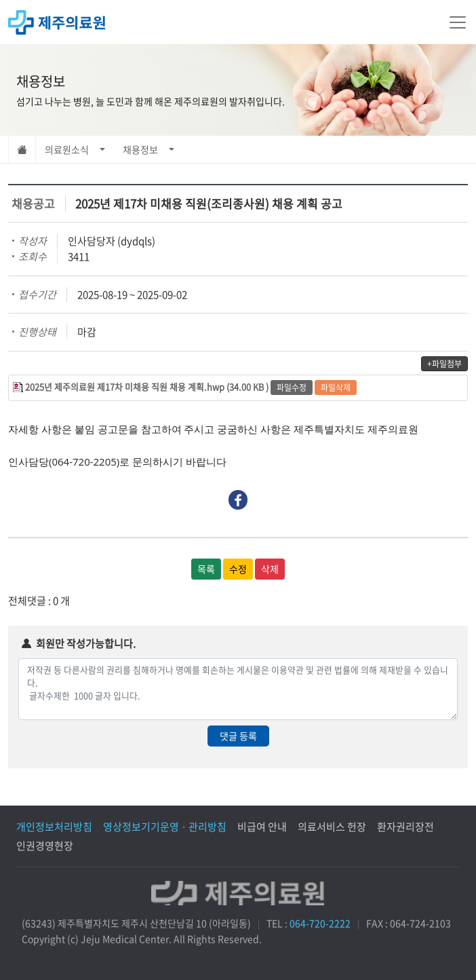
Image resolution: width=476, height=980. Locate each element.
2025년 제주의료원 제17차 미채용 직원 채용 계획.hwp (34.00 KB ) (147, 387)
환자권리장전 (405, 827)
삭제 (270, 569)
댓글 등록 (238, 736)
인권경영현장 (45, 846)
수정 (238, 569)
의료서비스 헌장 (332, 827)
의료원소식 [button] (67, 149)
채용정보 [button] (140, 149)
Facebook (238, 500)
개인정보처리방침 (54, 827)
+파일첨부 (444, 364)
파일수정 (292, 388)
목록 (206, 569)
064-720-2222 (320, 923)
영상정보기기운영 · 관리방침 (165, 827)
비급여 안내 (262, 827)
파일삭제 (336, 388)
